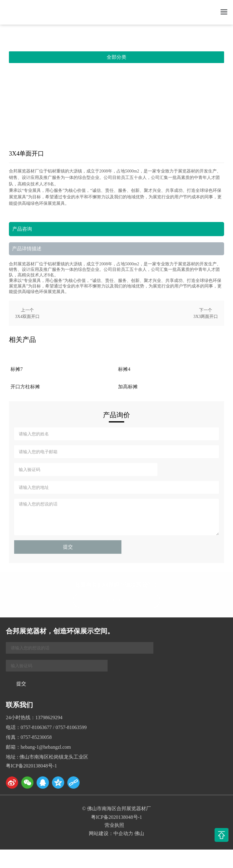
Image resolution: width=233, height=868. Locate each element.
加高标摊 (128, 387)
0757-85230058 (36, 737)
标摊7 (17, 369)
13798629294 (49, 717)
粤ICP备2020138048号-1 (31, 766)
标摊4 (124, 369)
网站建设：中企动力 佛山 (116, 833)
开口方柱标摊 (25, 387)
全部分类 (116, 57)
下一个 (206, 310)
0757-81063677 (36, 727)
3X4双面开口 (27, 317)
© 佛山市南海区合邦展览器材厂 (116, 809)
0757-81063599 (71, 727)
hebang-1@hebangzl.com (46, 747)
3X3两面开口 (206, 317)
